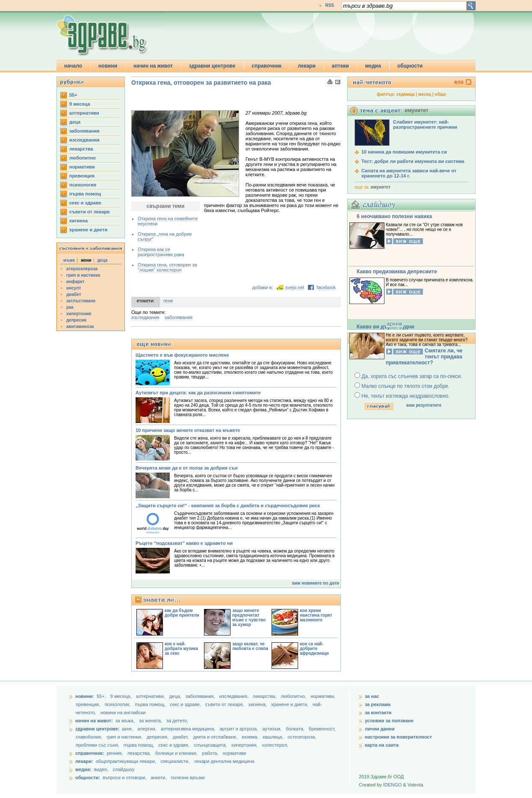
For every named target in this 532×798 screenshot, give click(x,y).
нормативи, (323, 696)
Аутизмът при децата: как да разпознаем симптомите (198, 393)
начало (73, 66)
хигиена (78, 221)
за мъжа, (125, 721)
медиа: (83, 769)
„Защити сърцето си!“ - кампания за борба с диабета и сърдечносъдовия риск (228, 505)
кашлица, (273, 737)
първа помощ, (151, 704)
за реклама (378, 704)
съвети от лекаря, (225, 704)
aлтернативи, (151, 696)
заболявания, (201, 696)
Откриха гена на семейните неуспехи (168, 221)
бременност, (322, 729)
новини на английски (123, 712)
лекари (307, 66)
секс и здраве (85, 203)
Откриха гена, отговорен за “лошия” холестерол (167, 267)
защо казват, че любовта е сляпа (250, 646)
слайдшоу (124, 769)
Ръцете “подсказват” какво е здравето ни (184, 543)
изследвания (84, 140)
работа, (210, 753)
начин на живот (153, 66)
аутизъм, (272, 729)
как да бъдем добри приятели (182, 613)
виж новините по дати (316, 583)
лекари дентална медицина (224, 761)
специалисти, (175, 761)
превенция (82, 176)
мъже (69, 260)
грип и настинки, (125, 737)
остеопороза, (302, 737)
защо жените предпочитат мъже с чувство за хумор (249, 618)
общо (440, 94)
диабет (74, 294)
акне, (128, 729)
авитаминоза (80, 327)
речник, (115, 753)
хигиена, (258, 704)
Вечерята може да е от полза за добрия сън (187, 468)
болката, (296, 729)
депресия (76, 320)
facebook (326, 287)
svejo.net (295, 287)
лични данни (380, 729)
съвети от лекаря (89, 212)
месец (425, 94)
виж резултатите (424, 405)
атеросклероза (82, 269)
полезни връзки (188, 777)
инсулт (74, 288)
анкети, (158, 777)
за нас (372, 696)
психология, (118, 704)
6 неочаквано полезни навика (394, 216)
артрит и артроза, (239, 729)
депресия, (158, 737)
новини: (85, 696)
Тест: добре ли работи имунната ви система (413, 161)
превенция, (89, 704)
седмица (406, 94)
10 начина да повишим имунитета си (404, 152)
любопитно (83, 158)
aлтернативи (84, 113)
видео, (101, 769)
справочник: (90, 753)
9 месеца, (122, 696)
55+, (102, 696)
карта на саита (382, 745)
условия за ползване (389, 721)
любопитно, (294, 696)
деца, (176, 696)
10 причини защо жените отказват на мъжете (188, 430)
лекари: (84, 761)
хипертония (79, 314)
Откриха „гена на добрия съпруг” (165, 236)
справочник (267, 66)
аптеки (340, 66)
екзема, (251, 737)
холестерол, (275, 745)
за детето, (177, 721)
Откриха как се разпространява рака (161, 252)
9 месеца (80, 104)
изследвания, (235, 696)
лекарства (81, 149)
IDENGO (392, 785)
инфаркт (75, 282)
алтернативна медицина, (189, 729)
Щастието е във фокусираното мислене (182, 355)
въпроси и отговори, (124, 777)
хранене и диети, (290, 704)
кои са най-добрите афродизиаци (314, 649)
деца (75, 122)
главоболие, (90, 737)
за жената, (151, 721)
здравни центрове (212, 66)
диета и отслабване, (216, 737)
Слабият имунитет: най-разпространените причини (425, 124)
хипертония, (245, 745)
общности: (88, 777)
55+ (73, 95)
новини (108, 66)
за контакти (378, 712)
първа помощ (85, 194)
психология (83, 185)
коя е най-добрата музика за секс (181, 649)
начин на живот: (94, 721)
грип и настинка (83, 275)
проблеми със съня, (98, 745)
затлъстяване (81, 301)
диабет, (182, 737)
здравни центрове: (97, 729)
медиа (373, 66)
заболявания (84, 131)
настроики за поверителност (398, 737)
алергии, (148, 729)
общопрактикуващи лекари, (126, 761)
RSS (330, 5)
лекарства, (265, 696)
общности (410, 66)
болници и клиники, (176, 753)
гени (168, 301)
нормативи (82, 167)
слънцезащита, (211, 745)
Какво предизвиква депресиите (397, 272)
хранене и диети (88, 230)
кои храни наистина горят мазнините (316, 615)
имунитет (381, 187)
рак (70, 307)
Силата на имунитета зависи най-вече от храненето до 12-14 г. (409, 173)
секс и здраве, (186, 704)
